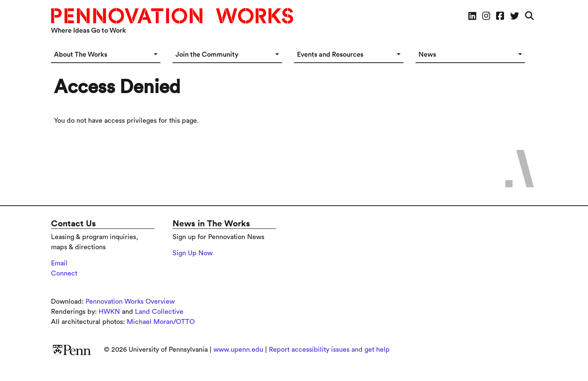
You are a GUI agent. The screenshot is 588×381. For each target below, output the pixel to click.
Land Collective (159, 312)
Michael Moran (150, 322)
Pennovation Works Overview (130, 301)
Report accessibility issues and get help (329, 349)
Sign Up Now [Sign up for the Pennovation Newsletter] (193, 253)
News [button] (427, 54)
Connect (64, 273)
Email (59, 263)
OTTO (185, 322)
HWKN (109, 312)
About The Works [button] (81, 54)
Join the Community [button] (207, 54)
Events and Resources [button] (330, 54)
